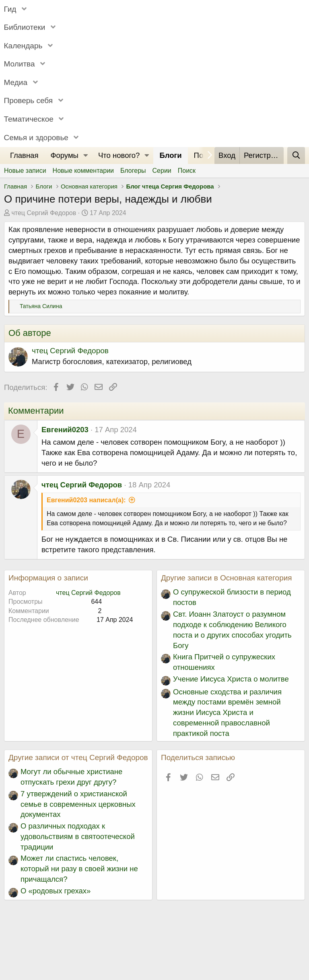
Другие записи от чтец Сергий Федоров (78, 757)
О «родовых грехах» (56, 891)
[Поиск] (296, 155)
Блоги (170, 155)
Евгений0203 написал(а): (86, 500)
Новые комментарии (83, 171)
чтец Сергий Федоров (44, 213)
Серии (162, 171)
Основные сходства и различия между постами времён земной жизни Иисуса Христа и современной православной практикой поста (227, 713)
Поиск (187, 171)
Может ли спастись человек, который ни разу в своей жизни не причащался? (79, 869)
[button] (86, 155)
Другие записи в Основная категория (227, 578)
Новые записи (25, 171)
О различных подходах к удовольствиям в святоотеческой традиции (78, 836)
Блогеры (133, 171)
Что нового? (119, 155)
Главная (24, 155)
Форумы (64, 155)
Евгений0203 (65, 430)
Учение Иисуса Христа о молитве (231, 679)
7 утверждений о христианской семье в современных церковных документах (78, 804)
